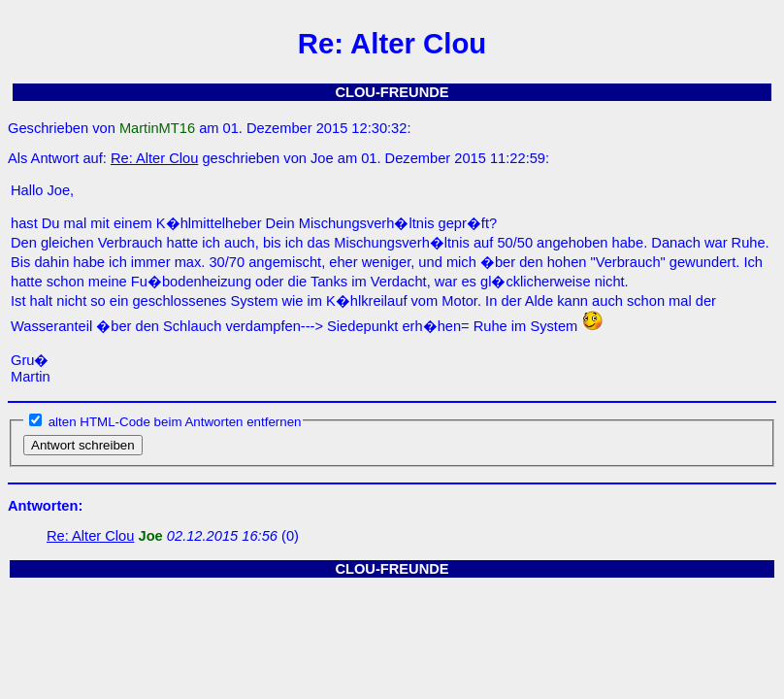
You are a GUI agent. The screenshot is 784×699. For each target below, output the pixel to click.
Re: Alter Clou (154, 158)
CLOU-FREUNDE (392, 92)
